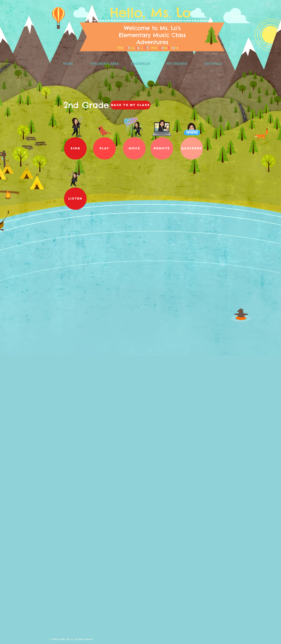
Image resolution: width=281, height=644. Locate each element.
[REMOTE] (162, 148)
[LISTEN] (75, 199)
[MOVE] (134, 148)
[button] (104, 148)
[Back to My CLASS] (130, 105)
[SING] (75, 148)
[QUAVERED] (192, 148)
